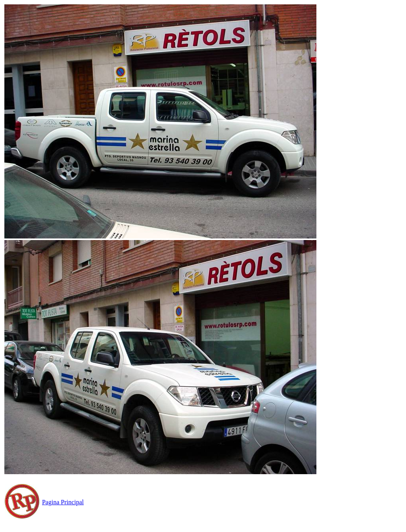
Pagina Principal (63, 502)
